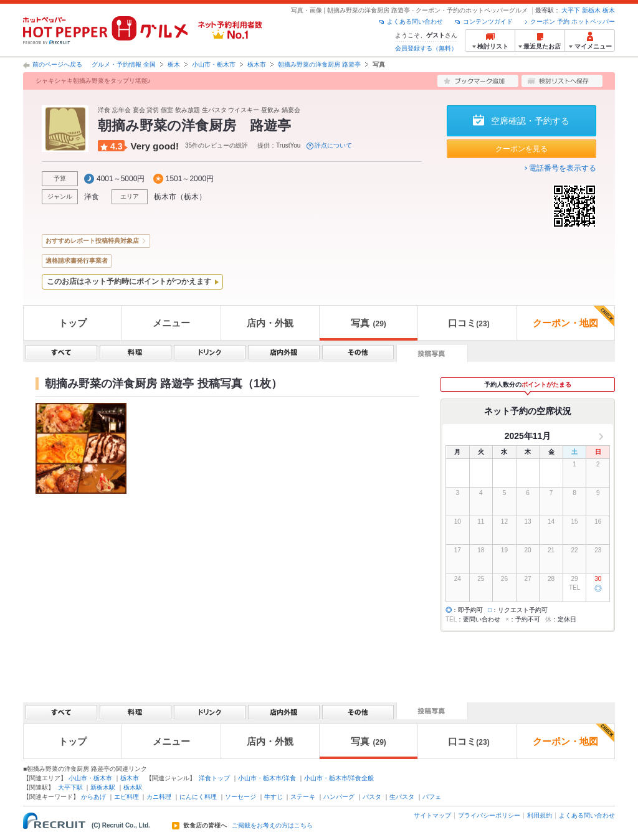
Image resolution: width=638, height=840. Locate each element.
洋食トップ (214, 778)
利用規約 (540, 815)
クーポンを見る (521, 149)
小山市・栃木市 (214, 64)
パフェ (432, 797)
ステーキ (303, 797)
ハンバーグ (339, 797)
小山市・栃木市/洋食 (267, 778)
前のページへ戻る (57, 64)
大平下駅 (70, 787)
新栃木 (591, 10)
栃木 (609, 10)
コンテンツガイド (488, 21)
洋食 (92, 197)
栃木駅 (133, 787)
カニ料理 (159, 797)
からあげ (93, 797)
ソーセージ (240, 797)
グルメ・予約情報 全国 (124, 64)
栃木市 (257, 64)
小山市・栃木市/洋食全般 (339, 778)
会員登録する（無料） (426, 48)
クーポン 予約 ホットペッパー (573, 21)
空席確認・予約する (530, 121)
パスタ (372, 797)
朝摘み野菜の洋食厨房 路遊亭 (319, 64)
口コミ (469, 323)
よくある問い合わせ (415, 21)
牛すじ (274, 797)
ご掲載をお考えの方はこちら (272, 826)
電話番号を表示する (563, 168)
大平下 (571, 10)
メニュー (171, 323)
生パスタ (402, 797)
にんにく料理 (198, 797)
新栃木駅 (103, 787)
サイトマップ (432, 815)
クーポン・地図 (574, 317)
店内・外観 (270, 323)
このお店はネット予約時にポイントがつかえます (129, 281)
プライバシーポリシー (489, 815)
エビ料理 (126, 797)
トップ (73, 323)
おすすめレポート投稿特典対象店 (92, 241)
